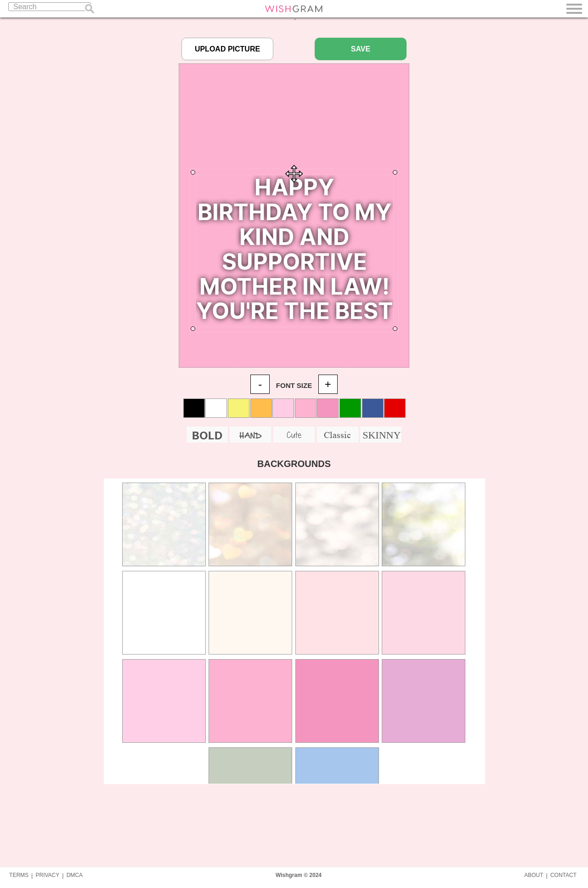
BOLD (207, 435)
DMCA (75, 875)
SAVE (361, 49)
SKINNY (382, 435)
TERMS (19, 875)
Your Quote (294, 251)
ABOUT (534, 875)
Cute (294, 435)
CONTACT (563, 875)
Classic (337, 435)
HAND (250, 436)
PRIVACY (47, 875)
